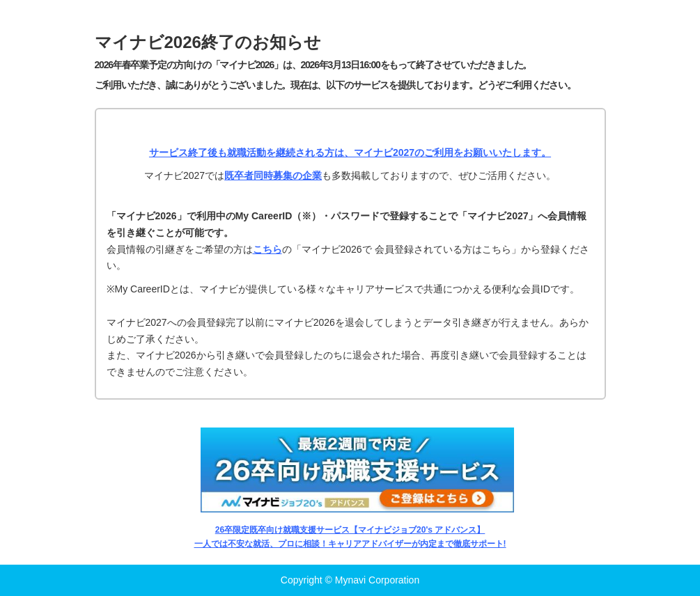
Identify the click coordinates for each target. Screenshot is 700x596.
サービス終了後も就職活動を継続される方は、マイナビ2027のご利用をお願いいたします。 (350, 152)
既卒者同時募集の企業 (273, 175)
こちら (267, 249)
